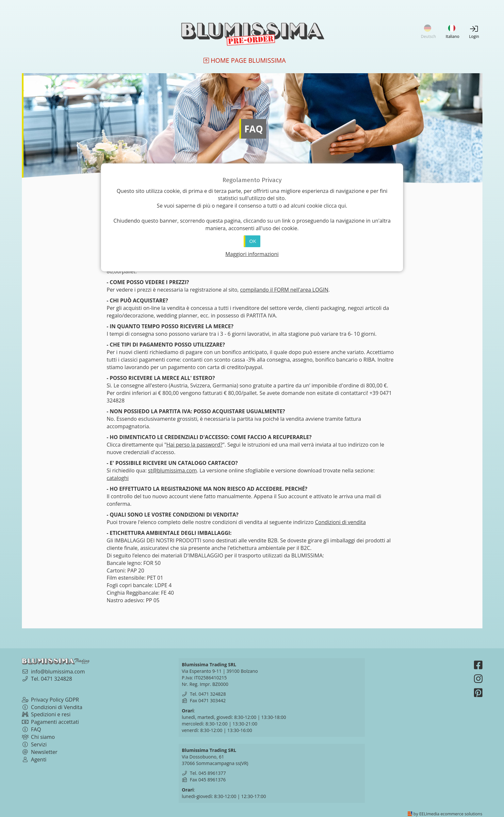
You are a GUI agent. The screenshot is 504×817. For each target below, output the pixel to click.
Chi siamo (38, 737)
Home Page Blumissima (245, 61)
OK (253, 241)
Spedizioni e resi (46, 714)
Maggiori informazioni (252, 254)
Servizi (34, 744)
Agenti (34, 759)
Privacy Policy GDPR (50, 700)
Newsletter (40, 752)
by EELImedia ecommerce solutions (448, 814)
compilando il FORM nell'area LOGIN (284, 290)
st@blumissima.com (172, 470)
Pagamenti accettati (50, 722)
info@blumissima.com (58, 672)
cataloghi (118, 478)
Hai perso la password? (194, 445)
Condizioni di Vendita (52, 707)
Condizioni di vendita (340, 522)
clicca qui (335, 206)
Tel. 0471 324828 (52, 679)
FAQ (32, 729)
